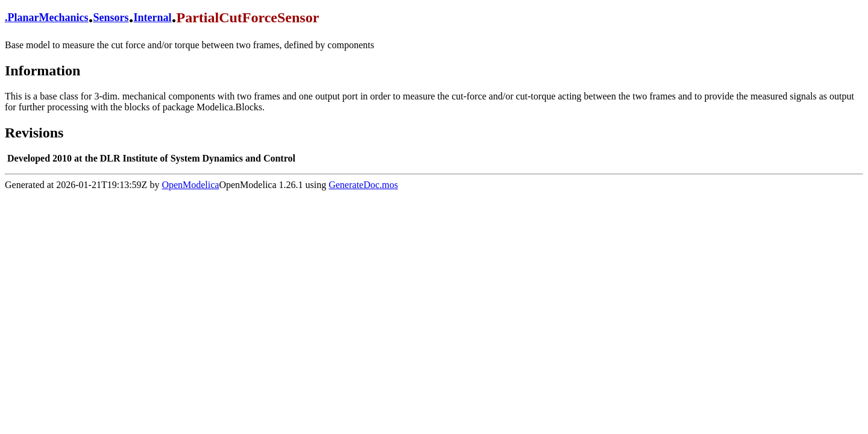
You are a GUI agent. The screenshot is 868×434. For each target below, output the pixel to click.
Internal (153, 17)
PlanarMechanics (48, 17)
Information (42, 71)
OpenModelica (190, 185)
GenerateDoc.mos (363, 185)
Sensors (111, 17)
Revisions (34, 133)
